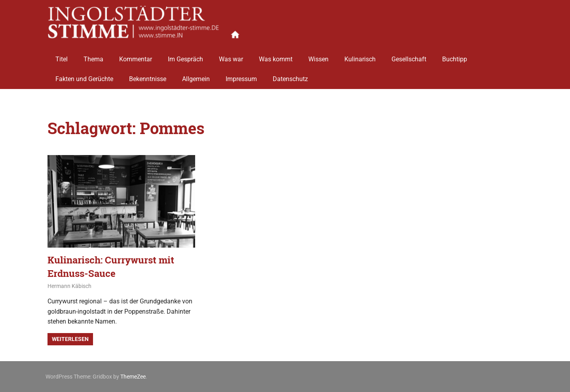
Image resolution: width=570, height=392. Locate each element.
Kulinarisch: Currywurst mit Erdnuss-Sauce (111, 267)
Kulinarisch (360, 56)
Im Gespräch (185, 56)
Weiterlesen (70, 339)
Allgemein (196, 76)
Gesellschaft (409, 56)
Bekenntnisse (148, 76)
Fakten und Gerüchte (84, 76)
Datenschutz (290, 76)
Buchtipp (455, 56)
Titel (62, 56)
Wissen (318, 56)
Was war (231, 56)
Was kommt (276, 56)
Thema (93, 56)
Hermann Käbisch (69, 286)
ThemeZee (133, 377)
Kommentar (136, 56)
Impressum (241, 76)
